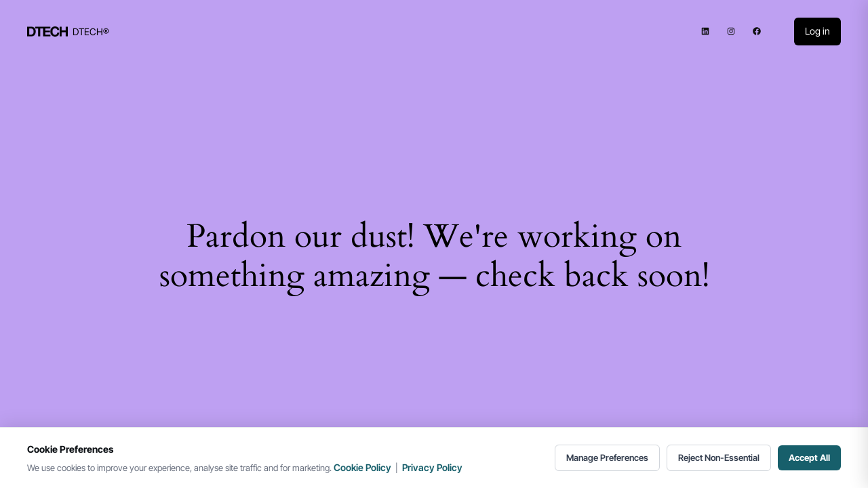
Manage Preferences (607, 457)
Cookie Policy (362, 467)
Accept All (809, 457)
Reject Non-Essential (719, 457)
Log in (817, 31)
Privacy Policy (432, 467)
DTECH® (91, 32)
